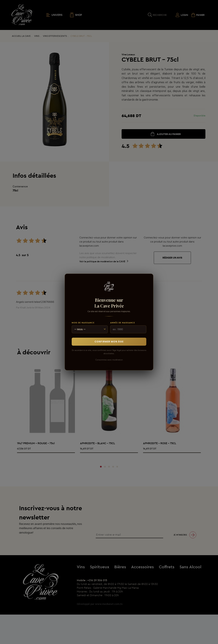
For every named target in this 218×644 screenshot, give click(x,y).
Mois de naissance (83, 323)
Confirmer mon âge (109, 342)
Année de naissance (123, 323)
